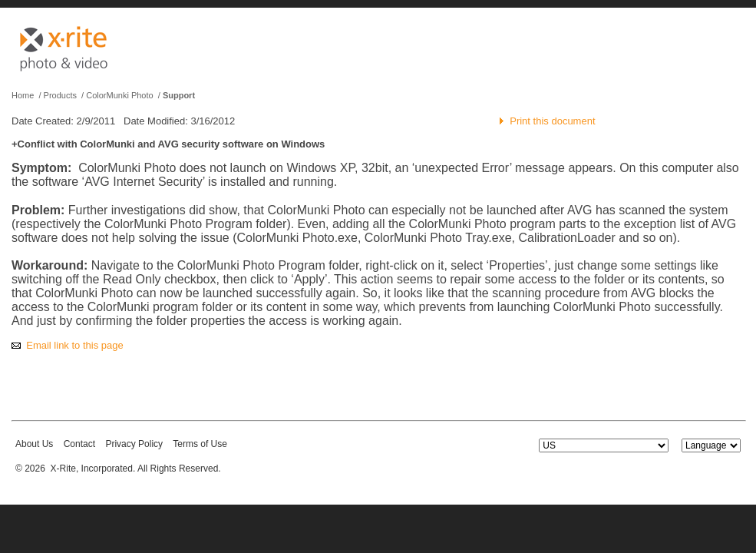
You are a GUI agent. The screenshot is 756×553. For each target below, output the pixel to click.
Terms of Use (200, 444)
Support (179, 95)
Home (23, 95)
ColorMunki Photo (119, 95)
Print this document (552, 121)
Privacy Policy (134, 444)
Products (60, 95)
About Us (34, 444)
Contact (79, 444)
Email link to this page (74, 345)
